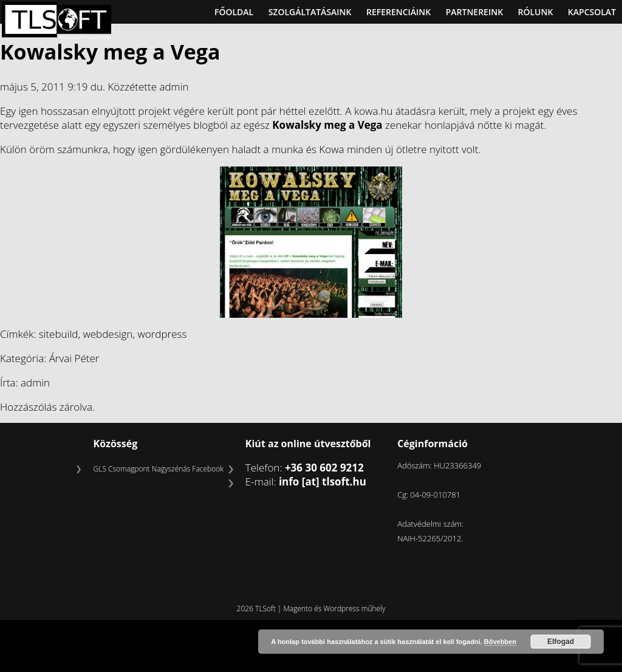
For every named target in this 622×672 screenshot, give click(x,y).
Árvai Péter (74, 358)
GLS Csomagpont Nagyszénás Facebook (159, 469)
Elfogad (561, 642)
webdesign (108, 334)
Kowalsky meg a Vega (110, 52)
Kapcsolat (592, 12)
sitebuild (59, 334)
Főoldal (234, 12)
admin (174, 87)
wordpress (162, 334)
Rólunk (536, 12)
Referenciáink (398, 12)
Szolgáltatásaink (310, 12)
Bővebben (500, 642)
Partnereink (474, 12)
